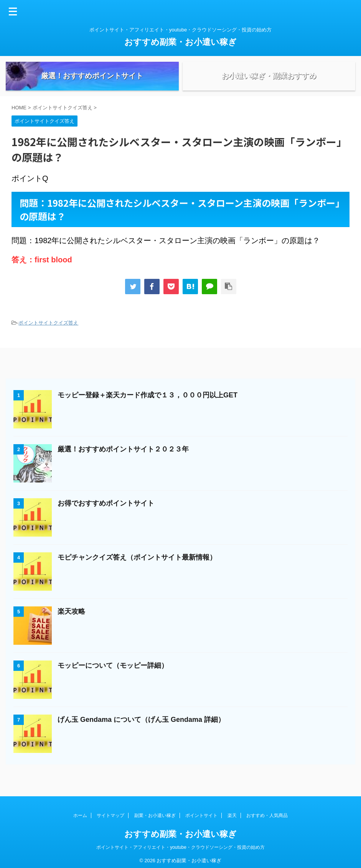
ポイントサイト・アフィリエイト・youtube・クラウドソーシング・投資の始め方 (180, 844)
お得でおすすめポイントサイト (106, 512)
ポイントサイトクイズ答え (48, 332)
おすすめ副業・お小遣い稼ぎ (180, 42)
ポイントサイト (201, 812)
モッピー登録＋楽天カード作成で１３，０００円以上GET (148, 404)
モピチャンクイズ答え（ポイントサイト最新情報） (137, 567)
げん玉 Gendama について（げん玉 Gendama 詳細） (141, 729)
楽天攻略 (71, 621)
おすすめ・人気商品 (267, 812)
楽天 (232, 812)
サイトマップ (110, 812)
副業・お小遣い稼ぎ (155, 812)
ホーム (80, 812)
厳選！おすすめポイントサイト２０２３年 (123, 458)
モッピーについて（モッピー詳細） (113, 675)
